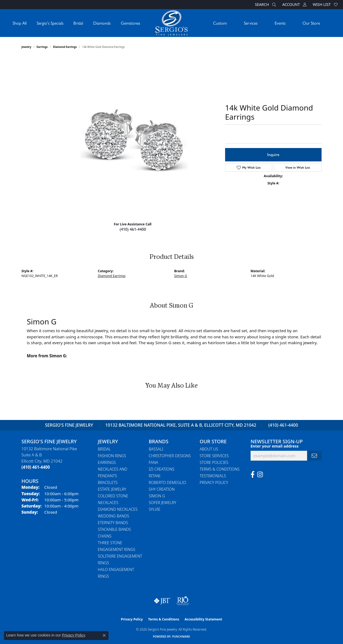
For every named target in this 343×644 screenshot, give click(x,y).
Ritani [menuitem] (154, 476)
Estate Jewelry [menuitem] (112, 489)
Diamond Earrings (65, 47)
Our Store (311, 23)
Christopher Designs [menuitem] (170, 456)
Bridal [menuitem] (104, 449)
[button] (265, 5)
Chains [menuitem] (105, 536)
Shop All (20, 23)
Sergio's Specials (50, 23)
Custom (220, 23)
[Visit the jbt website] (162, 601)
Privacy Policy (214, 482)
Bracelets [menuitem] (108, 482)
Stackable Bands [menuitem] (114, 529)
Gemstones (131, 23)
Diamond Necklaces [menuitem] (118, 509)
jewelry (26, 47)
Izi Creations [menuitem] (162, 469)
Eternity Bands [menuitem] (113, 523)
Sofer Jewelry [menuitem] (163, 503)
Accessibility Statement (203, 619)
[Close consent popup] (104, 635)
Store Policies (214, 462)
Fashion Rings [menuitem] (112, 456)
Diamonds (102, 23)
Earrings (42, 47)
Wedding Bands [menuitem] (113, 516)
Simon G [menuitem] (157, 496)
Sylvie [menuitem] (154, 509)
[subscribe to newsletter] (314, 456)
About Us (209, 449)
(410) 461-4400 (133, 229)
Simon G (181, 276)
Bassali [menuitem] (156, 449)
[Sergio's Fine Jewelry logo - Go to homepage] (171, 23)
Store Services (214, 456)
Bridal (78, 23)
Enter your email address (275, 446)
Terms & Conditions (220, 469)
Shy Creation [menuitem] (162, 489)
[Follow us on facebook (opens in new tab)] (253, 475)
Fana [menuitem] (153, 462)
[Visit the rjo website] (183, 601)
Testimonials (213, 476)
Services (251, 23)
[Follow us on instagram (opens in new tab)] (260, 475)
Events (280, 23)
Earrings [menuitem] (107, 462)
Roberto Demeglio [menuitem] (167, 482)
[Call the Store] (36, 467)
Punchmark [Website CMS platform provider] (181, 637)
